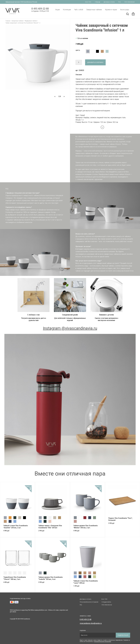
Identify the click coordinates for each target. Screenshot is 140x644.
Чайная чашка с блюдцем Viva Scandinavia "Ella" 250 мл (50, 527)
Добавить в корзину (95, 62)
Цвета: (78, 50)
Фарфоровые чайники (31, 21)
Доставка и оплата (109, 2)
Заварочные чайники (94, 10)
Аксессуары (125, 10)
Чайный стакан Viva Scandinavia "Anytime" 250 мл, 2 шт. (16, 527)
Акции (58, 10)
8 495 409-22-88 (86, 619)
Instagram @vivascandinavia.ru (70, 328)
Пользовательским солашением (103, 642)
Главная (8, 21)
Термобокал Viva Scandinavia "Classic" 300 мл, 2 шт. (15, 578)
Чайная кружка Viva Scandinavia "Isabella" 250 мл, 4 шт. (50, 578)
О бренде (97, 2)
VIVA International (129, 2)
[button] (55, 96)
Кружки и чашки (111, 10)
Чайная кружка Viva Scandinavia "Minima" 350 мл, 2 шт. (85, 527)
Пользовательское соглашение (89, 602)
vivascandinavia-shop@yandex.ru (91, 623)
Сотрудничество (106, 602)
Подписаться (123, 635)
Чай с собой (79, 10)
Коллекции (67, 10)
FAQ (119, 2)
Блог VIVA (88, 2)
